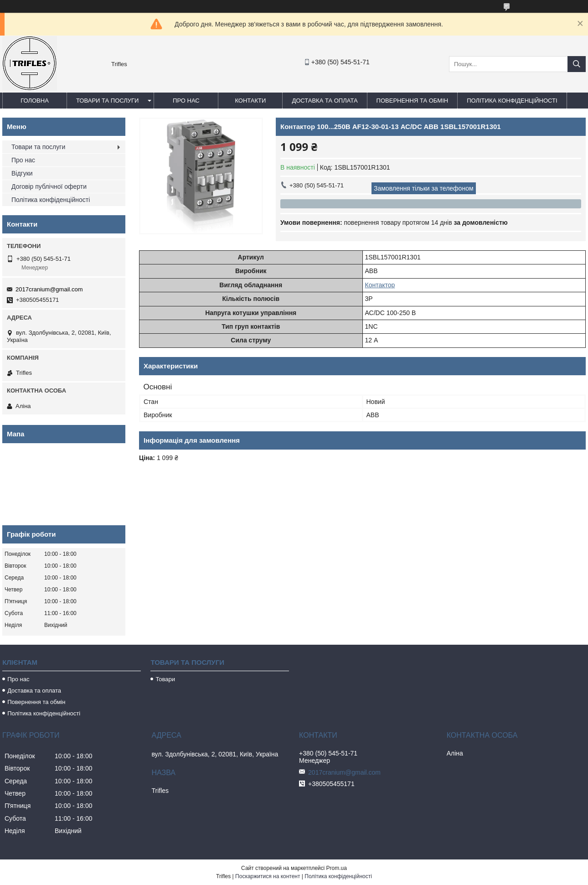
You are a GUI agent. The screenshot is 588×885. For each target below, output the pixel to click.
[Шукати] (577, 64)
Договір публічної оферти (49, 186)
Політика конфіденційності (512, 101)
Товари (165, 679)
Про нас (186, 101)
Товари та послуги (107, 101)
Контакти (250, 101)
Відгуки (22, 173)
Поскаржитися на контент (268, 876)
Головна (35, 101)
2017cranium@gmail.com (49, 289)
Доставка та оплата (325, 101)
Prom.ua (337, 868)
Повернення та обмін (413, 101)
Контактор (380, 285)
